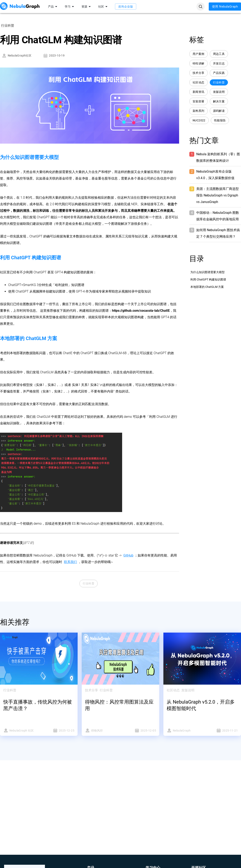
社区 (104, 7)
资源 (87, 7)
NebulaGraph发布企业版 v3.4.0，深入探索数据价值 (215, 175)
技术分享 (199, 73)
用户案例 (199, 54)
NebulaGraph (183, 730)
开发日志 (219, 64)
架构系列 (199, 111)
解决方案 (219, 101)
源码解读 (219, 111)
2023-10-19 (54, 56)
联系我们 (70, 562)
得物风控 (102, 730)
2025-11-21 (221, 730)
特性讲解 (199, 64)
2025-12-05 (139, 730)
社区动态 (199, 83)
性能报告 (220, 120)
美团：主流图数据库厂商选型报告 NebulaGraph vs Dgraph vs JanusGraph (218, 195)
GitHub (128, 555)
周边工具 (219, 54)
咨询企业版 (126, 7)
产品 (53, 7)
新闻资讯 (199, 92)
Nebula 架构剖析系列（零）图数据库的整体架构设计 (218, 157)
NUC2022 (199, 120)
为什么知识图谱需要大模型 (208, 272)
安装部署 (199, 101)
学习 (70, 7)
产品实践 (219, 73)
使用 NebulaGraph (225, 7)
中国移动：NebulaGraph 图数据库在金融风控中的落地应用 (218, 216)
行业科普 (89, 584)
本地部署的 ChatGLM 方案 (207, 287)
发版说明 (219, 92)
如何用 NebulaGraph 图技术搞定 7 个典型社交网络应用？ (218, 233)
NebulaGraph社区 (17, 56)
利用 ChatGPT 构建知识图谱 (208, 279)
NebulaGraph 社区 (20, 730)
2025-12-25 (58, 730)
